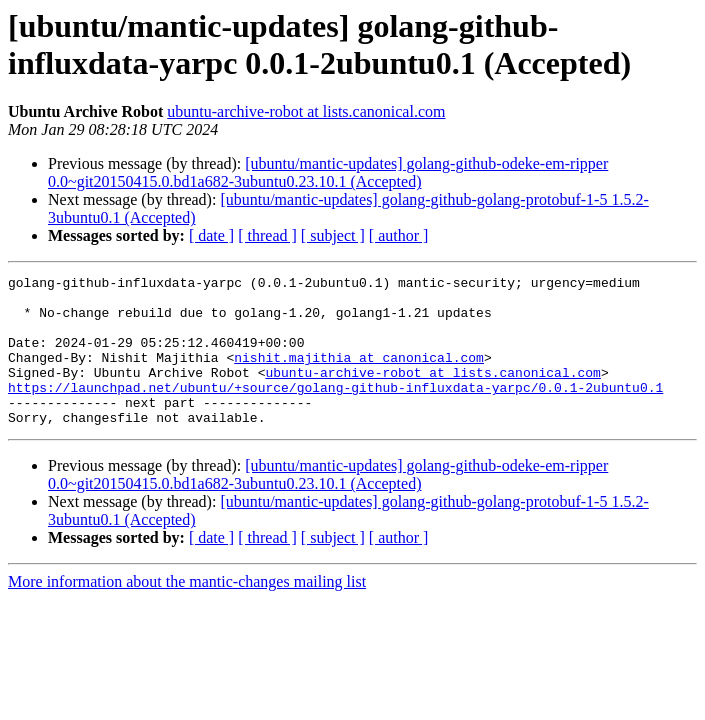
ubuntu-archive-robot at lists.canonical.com (306, 111)
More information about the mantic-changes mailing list (187, 611)
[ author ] (399, 235)
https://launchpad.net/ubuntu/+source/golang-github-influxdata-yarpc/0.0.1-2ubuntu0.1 (335, 411)
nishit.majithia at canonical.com (359, 375)
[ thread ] (267, 235)
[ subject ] (333, 235)
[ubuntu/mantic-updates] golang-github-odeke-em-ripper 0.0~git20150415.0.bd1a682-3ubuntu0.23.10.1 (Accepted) (328, 172)
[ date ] (211, 235)
